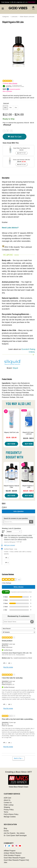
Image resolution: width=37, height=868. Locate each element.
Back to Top (18, 758)
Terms (6, 812)
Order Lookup (9, 805)
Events (6, 831)
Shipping (7, 807)
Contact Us (8, 802)
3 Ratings (5, 83)
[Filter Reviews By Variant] (18, 632)
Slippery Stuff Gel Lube (11, 432)
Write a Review (13, 83)
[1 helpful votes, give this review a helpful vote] (4, 704)
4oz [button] (5, 107)
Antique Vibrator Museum (13, 853)
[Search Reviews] (18, 622)
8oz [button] (11, 107)
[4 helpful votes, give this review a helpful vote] (4, 743)
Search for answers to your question (16, 518)
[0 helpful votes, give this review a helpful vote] (4, 663)
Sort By (3, 532)
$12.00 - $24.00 (11, 491)
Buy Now (11, 444)
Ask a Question (7, 91)
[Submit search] (31, 522)
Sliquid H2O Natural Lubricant (29, 433)
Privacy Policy (9, 810)
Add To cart (15, 137)
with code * (18, 2)
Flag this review (8, 667)
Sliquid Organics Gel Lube (29, 486)
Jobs (5, 862)
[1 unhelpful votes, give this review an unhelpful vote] (10, 663)
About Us (7, 800)
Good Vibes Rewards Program (14, 858)
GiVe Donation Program (12, 855)
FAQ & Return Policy (11, 814)
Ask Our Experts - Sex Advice (14, 833)
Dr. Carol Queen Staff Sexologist (15, 835)
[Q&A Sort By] (14, 532)
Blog (5, 828)
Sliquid (15, 368)
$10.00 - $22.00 (29, 438)
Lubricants (14, 17)
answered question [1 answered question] (15, 89)
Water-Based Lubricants (27, 17)
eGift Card (7, 798)
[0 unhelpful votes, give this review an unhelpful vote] (10, 704)
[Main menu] (3, 8)
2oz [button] (16, 107)
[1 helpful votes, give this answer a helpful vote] (7, 558)
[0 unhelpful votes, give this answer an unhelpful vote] (7, 563)
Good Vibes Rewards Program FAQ (16, 860)
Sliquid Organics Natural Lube (11, 486)
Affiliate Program (10, 851)
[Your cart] (33, 8)
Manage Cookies (10, 817)
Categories (6, 17)
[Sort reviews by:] (18, 629)
